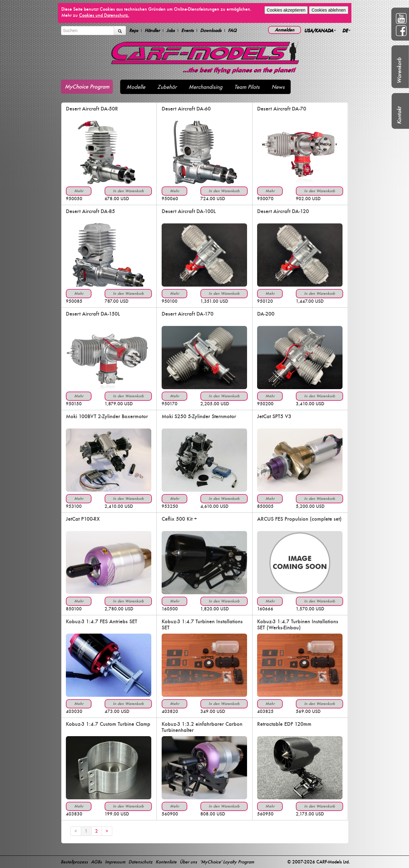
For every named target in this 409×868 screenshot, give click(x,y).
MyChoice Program (87, 87)
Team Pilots (247, 87)
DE (346, 30)
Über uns (188, 862)
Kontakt (399, 116)
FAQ (232, 31)
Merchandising (205, 87)
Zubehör (167, 87)
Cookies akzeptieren (286, 10)
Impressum (115, 862)
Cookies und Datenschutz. (104, 15)
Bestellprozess (74, 862)
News (278, 87)
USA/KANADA (320, 30)
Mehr (79, 191)
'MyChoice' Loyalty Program (227, 862)
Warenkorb (399, 71)
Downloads (211, 31)
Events (187, 31)
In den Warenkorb (128, 191)
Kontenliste (166, 862)
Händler (152, 31)
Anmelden (285, 30)
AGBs (96, 862)
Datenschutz (140, 862)
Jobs (170, 31)
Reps (134, 31)
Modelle (136, 87)
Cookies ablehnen (328, 10)
